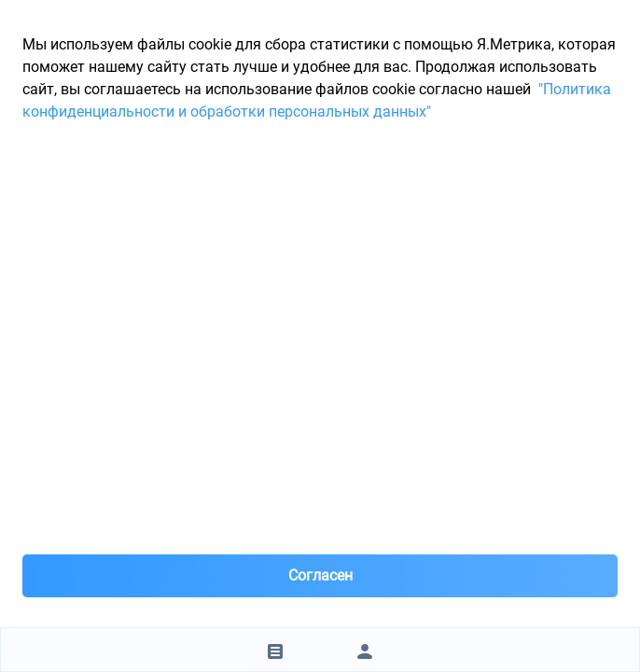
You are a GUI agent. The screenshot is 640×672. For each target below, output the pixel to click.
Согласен (320, 575)
